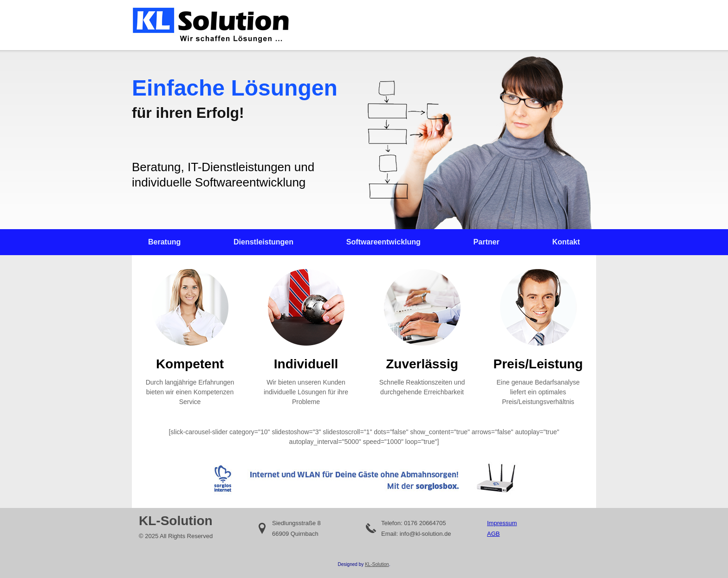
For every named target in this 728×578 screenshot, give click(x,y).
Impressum (502, 523)
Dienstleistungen (263, 242)
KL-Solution (377, 564)
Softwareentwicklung (383, 242)
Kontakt (566, 242)
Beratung (164, 242)
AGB (493, 534)
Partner (487, 242)
